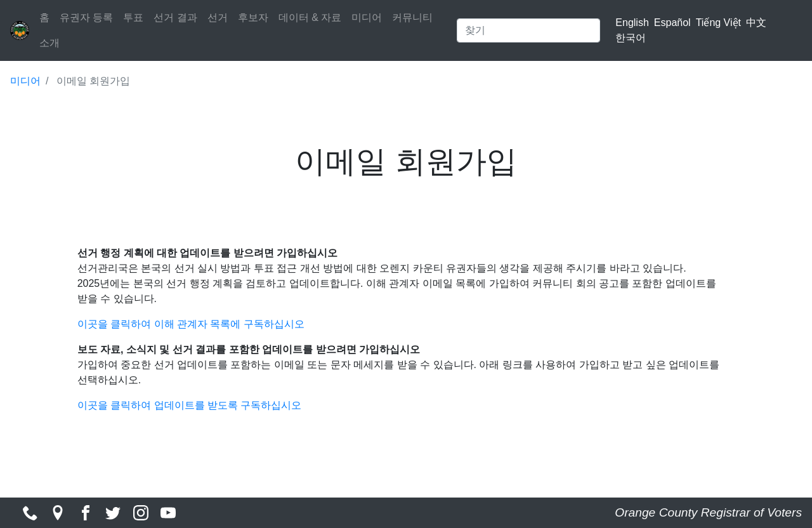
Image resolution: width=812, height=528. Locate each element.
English (632, 23)
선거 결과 (175, 17)
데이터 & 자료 (310, 17)
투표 (133, 17)
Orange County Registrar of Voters (708, 512)
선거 (218, 17)
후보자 (253, 17)
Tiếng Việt (718, 23)
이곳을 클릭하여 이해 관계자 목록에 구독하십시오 (191, 324)
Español (672, 23)
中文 (756, 23)
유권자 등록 (86, 17)
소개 (49, 43)
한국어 (631, 38)
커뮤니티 (412, 17)
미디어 (367, 17)
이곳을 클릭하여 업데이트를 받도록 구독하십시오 (190, 405)
